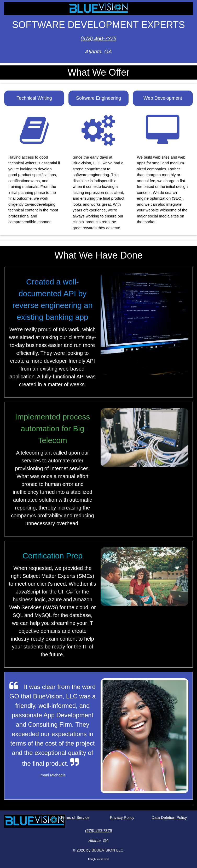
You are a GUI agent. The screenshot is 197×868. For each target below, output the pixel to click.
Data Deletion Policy (169, 817)
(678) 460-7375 (99, 38)
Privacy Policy (122, 817)
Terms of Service (75, 817)
